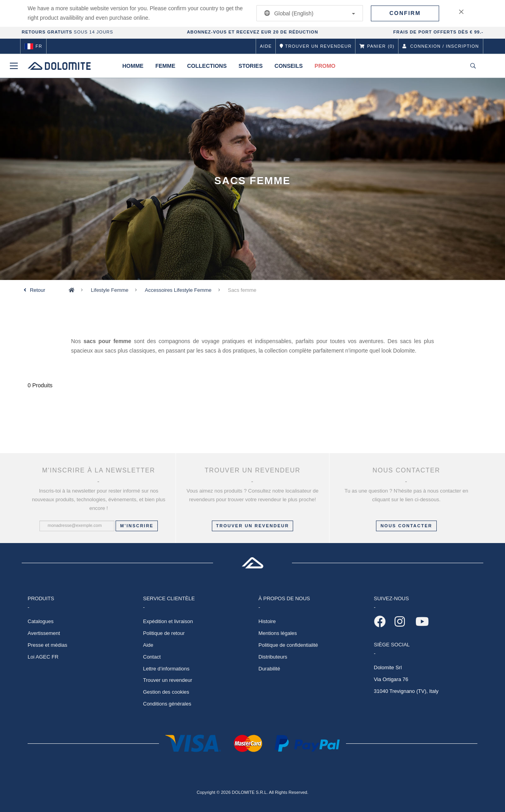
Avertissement (44, 633)
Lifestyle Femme (109, 290)
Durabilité (269, 669)
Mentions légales (278, 633)
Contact (152, 657)
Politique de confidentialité (288, 645)
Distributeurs (273, 657)
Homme (133, 66)
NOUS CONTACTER (406, 526)
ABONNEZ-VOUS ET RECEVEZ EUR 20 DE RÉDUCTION (253, 32)
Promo (325, 66)
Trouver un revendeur (253, 526)
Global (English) (308, 13)
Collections (207, 66)
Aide (266, 46)
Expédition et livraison (168, 621)
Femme (166, 66)
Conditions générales (167, 704)
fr (33, 46)
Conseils (289, 66)
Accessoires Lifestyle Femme (178, 290)
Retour (38, 290)
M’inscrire (137, 526)
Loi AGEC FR (43, 657)
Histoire (267, 621)
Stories (251, 66)
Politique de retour (164, 633)
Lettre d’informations (166, 669)
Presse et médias (47, 645)
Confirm (405, 13)
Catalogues (41, 621)
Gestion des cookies (166, 692)
